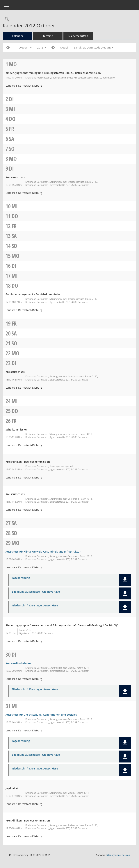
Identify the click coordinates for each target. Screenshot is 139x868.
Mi (12, 109)
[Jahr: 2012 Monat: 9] (8, 48)
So (12, 149)
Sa (12, 139)
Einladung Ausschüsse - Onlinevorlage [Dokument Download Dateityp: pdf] (36, 592)
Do (12, 119)
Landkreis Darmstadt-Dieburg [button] (94, 48)
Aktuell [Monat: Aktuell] (64, 48)
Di (11, 99)
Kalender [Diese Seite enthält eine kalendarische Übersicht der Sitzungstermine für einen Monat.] (18, 36)
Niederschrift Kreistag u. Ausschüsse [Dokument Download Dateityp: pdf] (35, 606)
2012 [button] (42, 48)
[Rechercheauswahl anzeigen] (6, 19)
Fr (11, 129)
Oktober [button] (25, 48)
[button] (125, 580)
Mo (13, 64)
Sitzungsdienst (118, 855)
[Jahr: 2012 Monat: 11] (53, 48)
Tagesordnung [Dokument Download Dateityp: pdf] (21, 578)
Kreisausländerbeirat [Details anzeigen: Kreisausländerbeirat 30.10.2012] (19, 663)
